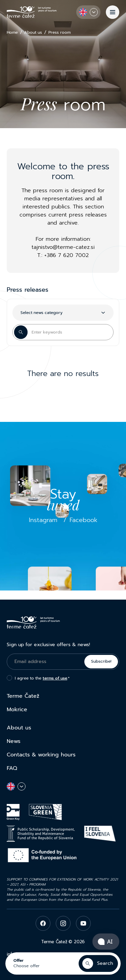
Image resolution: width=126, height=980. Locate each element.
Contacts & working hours (41, 755)
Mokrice (17, 710)
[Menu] (113, 12)
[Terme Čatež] (32, 12)
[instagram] (63, 923)
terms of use (55, 678)
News (14, 741)
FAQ (12, 768)
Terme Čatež (23, 696)
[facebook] (43, 923)
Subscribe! (101, 661)
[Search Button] (21, 332)
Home (12, 33)
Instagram (43, 520)
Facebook (83, 520)
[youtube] (83, 923)
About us (33, 33)
